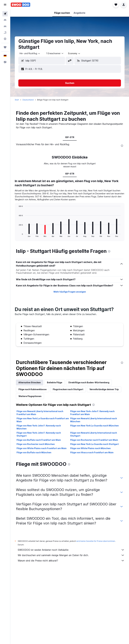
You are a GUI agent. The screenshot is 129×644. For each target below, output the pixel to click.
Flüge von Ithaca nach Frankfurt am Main (92, 452)
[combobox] (30, 53)
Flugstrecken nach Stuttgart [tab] (68, 389)
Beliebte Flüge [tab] (55, 382)
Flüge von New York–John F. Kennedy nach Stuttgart (39, 434)
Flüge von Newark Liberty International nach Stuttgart (94, 434)
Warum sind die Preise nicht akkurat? (71, 561)
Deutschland (28, 100)
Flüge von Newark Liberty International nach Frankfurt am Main (40, 413)
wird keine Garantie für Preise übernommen (96, 541)
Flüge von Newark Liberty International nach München (94, 420)
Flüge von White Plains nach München (90, 448)
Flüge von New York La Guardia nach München (94, 426)
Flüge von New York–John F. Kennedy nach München (39, 427)
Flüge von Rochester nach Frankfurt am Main (94, 440)
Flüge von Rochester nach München (36, 444)
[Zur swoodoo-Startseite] (21, 5)
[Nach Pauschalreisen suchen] (5, 33)
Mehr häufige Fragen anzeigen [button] (70, 292)
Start (17, 100)
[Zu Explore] (5, 39)
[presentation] (122, 146)
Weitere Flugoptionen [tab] (30, 396)
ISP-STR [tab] (70, 137)
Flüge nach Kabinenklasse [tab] (33, 389)
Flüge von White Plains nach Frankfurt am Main (42, 448)
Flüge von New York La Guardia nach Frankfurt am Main (43, 420)
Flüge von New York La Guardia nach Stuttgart (94, 444)
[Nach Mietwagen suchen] (5, 26)
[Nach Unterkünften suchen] (5, 20)
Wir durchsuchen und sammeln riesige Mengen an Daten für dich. (71, 555)
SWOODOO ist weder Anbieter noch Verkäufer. (71, 550)
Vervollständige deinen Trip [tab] (104, 389)
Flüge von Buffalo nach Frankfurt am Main (39, 440)
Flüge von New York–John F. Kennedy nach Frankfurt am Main (92, 413)
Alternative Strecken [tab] (30, 382)
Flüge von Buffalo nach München (34, 452)
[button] (5, 5)
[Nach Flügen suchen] (5, 14)
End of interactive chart (17, 235)
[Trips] (5, 47)
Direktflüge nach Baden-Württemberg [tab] (89, 382)
